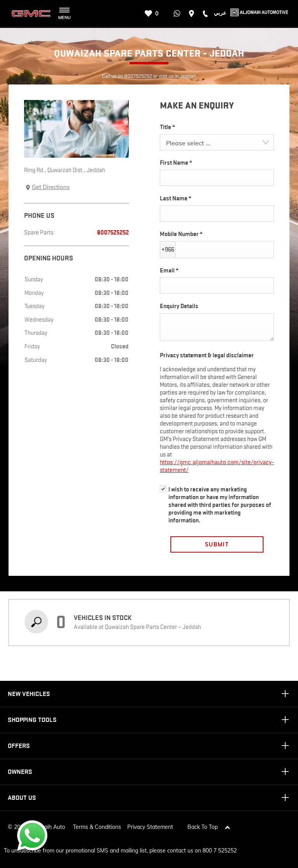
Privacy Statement (150, 824)
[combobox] (217, 142)
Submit (217, 544)
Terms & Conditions (97, 824)
